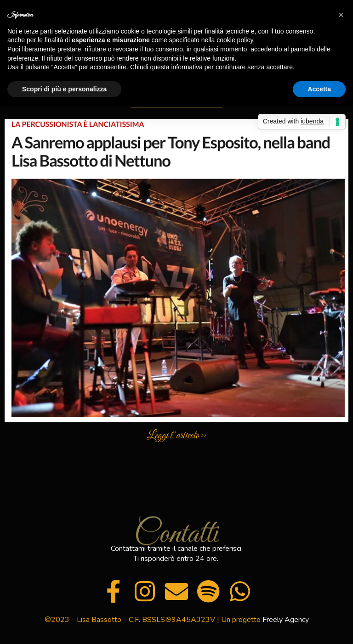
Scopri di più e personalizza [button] (64, 89)
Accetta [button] (319, 89)
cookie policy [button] (235, 40)
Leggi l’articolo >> (176, 436)
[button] (341, 15)
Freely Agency (286, 620)
